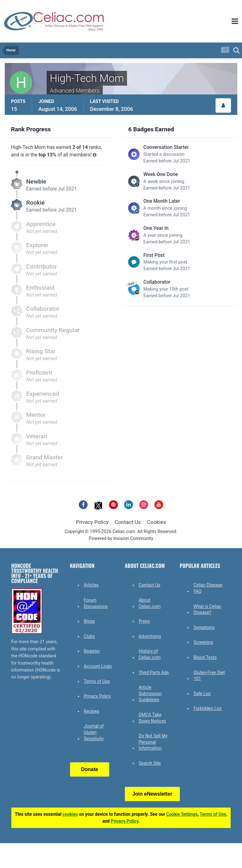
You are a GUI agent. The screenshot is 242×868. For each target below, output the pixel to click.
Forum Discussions (96, 603)
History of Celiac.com (150, 654)
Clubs (89, 636)
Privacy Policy (92, 522)
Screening (203, 642)
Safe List (202, 694)
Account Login (98, 666)
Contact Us (128, 522)
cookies (70, 814)
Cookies (157, 522)
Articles (91, 585)
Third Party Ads (154, 672)
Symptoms (204, 627)
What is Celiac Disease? (207, 610)
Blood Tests (205, 657)
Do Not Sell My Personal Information (153, 742)
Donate (89, 769)
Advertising (150, 636)
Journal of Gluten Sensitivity (94, 732)
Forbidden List (207, 708)
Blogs (89, 621)
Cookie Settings (182, 814)
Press (144, 621)
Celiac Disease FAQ (208, 588)
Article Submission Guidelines (150, 693)
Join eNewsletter (152, 794)
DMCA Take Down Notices (152, 718)
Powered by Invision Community (121, 539)
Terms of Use (97, 681)
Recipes (92, 711)
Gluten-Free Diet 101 (209, 676)
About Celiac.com (150, 603)
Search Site (150, 763)
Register (92, 651)
